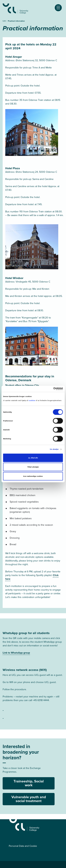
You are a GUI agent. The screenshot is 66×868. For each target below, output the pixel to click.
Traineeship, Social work (29, 783)
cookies (32, 401)
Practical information (16, 21)
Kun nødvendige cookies (33, 476)
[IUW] (36, 825)
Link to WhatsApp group (16, 653)
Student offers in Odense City (22, 385)
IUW (4, 21)
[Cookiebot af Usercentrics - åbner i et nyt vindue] (48, 389)
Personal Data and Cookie (23, 846)
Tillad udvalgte (33, 467)
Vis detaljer (54, 449)
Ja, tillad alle (33, 458)
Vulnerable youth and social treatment (29, 799)
